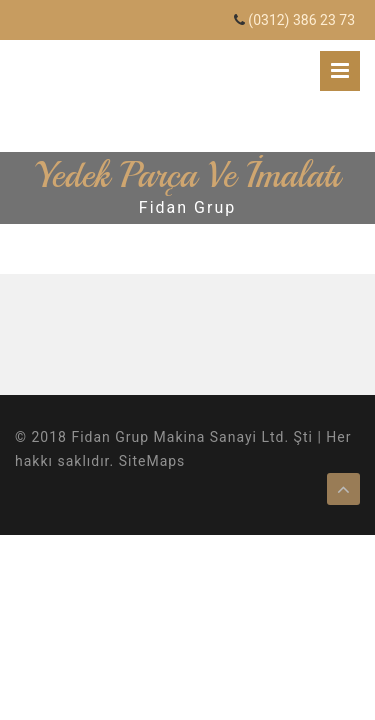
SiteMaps (152, 461)
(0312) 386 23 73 (301, 20)
